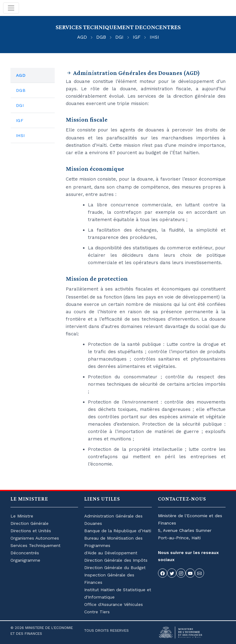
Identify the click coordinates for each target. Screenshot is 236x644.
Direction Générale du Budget (115, 568)
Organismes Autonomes (35, 538)
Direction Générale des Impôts (116, 560)
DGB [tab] (21, 90)
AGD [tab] (21, 75)
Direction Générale (29, 523)
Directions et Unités (31, 531)
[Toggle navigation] (11, 8)
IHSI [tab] (20, 135)
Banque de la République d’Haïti (118, 531)
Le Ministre (22, 516)
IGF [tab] (20, 120)
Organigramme (25, 560)
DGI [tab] (20, 105)
